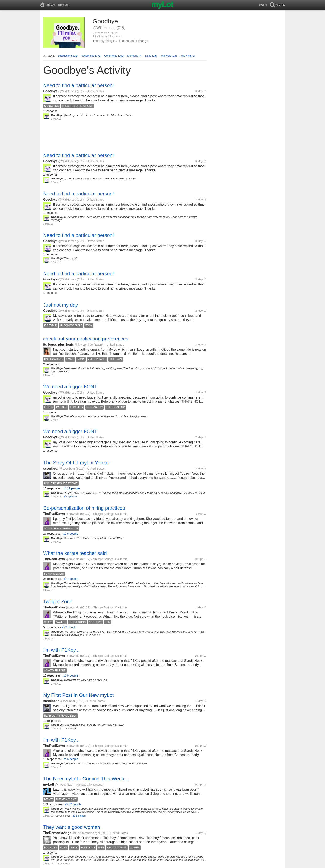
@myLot (60, 785)
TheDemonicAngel (58, 833)
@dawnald (73, 514)
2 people (72, 497)
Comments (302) (114, 56)
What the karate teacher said (75, 553)
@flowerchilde (84, 345)
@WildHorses (67, 91)
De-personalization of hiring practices (84, 508)
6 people (73, 534)
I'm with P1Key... (61, 650)
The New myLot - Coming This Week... (86, 779)
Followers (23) (168, 56)
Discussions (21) (68, 56)
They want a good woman (72, 827)
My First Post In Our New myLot (78, 695)
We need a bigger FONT (70, 387)
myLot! (49, 784)
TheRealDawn (54, 514)
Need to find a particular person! (79, 85)
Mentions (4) (135, 56)
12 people (74, 488)
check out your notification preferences (86, 339)
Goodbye (50, 91)
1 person (81, 816)
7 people (73, 579)
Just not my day (61, 305)
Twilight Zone (58, 602)
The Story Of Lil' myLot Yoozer (77, 463)
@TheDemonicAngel (86, 833)
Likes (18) (151, 56)
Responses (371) (91, 56)
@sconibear (67, 469)
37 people (75, 804)
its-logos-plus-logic (58, 344)
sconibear (51, 469)
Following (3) (187, 56)
